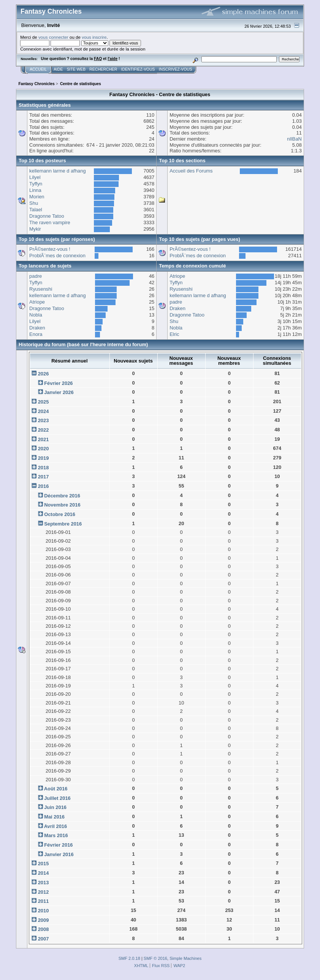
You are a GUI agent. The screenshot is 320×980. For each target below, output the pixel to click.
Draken (37, 328)
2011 (44, 901)
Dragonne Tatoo (47, 216)
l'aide (112, 59)
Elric (174, 334)
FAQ (98, 59)
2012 (44, 892)
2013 (44, 883)
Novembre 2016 (62, 505)
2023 (44, 420)
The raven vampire (50, 222)
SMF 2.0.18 (129, 958)
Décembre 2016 (62, 496)
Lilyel (35, 177)
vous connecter (53, 37)
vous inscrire (94, 37)
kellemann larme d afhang (58, 171)
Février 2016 (58, 845)
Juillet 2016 (57, 798)
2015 (44, 864)
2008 (44, 929)
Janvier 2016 (59, 854)
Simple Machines (185, 958)
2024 (44, 411)
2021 (44, 439)
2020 (44, 449)
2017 (44, 477)
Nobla (36, 315)
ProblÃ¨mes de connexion (57, 256)
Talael (36, 210)
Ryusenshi (41, 289)
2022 (44, 430)
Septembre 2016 (63, 524)
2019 (44, 458)
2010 (44, 911)
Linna (35, 190)
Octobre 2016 (60, 514)
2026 (44, 374)
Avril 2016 (56, 826)
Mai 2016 (54, 817)
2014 (44, 873)
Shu (34, 203)
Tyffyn (36, 184)
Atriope (37, 302)
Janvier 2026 (59, 392)
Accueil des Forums (191, 171)
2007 (44, 939)
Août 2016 (56, 789)
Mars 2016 (56, 835)
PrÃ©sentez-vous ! (50, 249)
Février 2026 (58, 383)
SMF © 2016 (155, 958)
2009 (44, 920)
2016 (44, 486)
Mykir (35, 229)
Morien (37, 197)
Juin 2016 (55, 807)
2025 (44, 402)
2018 (44, 468)
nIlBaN (294, 139)
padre (36, 276)
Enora (36, 334)
